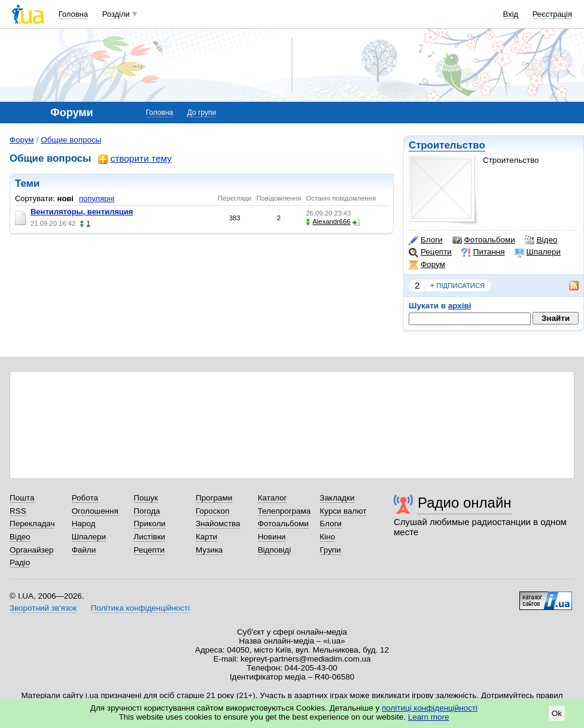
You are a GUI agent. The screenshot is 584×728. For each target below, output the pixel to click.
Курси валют (343, 511)
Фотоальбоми (484, 240)
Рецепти (430, 252)
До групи (202, 113)
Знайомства (218, 524)
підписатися (458, 286)
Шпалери (538, 252)
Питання (483, 252)
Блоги (426, 240)
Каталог (273, 498)
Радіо (20, 562)
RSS (18, 511)
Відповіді (275, 550)
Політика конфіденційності (140, 608)
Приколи (149, 524)
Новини (272, 537)
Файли (84, 550)
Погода (147, 511)
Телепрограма (285, 511)
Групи (330, 550)
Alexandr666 (328, 222)
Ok (557, 713)
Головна (73, 14)
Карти (206, 537)
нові (66, 198)
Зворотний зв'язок (43, 608)
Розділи (116, 14)
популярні (97, 198)
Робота (85, 498)
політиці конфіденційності (430, 708)
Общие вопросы (71, 140)
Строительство (447, 145)
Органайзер (31, 550)
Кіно (327, 537)
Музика (209, 550)
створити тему (135, 159)
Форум (427, 265)
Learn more (429, 717)
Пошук (146, 498)
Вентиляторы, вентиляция (82, 212)
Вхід (511, 14)
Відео (541, 240)
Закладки (337, 498)
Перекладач (32, 524)
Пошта (22, 498)
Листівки (149, 537)
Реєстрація (552, 14)
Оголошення (95, 511)
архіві (460, 306)
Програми (214, 498)
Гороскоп (212, 511)
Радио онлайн (465, 503)
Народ (84, 524)
